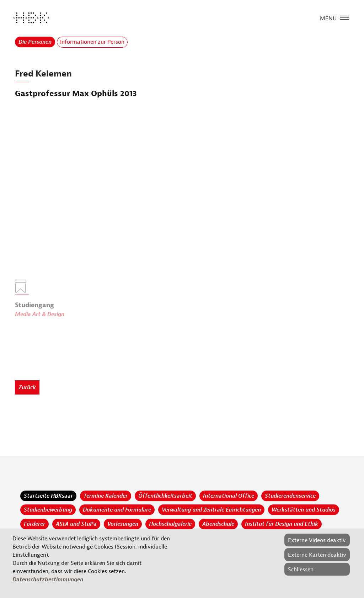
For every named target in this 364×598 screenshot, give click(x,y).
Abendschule (218, 524)
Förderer (34, 524)
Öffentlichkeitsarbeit (165, 496)
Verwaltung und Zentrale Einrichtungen (211, 510)
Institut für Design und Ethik (282, 524)
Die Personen (35, 42)
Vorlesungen (123, 524)
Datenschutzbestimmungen (48, 580)
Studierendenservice (290, 496)
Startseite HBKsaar (48, 496)
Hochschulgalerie (170, 524)
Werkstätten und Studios (304, 510)
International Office (229, 496)
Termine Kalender (106, 496)
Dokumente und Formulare (117, 510)
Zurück (27, 387)
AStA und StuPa (76, 524)
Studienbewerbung (48, 510)
